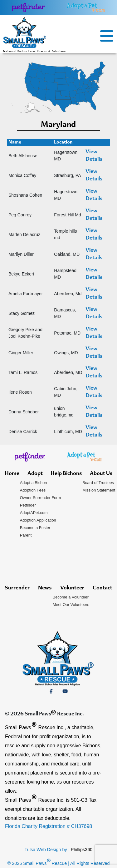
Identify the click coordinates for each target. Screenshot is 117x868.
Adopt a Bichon (34, 483)
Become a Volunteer (71, 597)
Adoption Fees (33, 490)
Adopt (35, 474)
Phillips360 (82, 850)
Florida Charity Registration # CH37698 (49, 826)
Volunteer (72, 588)
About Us (101, 474)
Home (12, 474)
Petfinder (28, 505)
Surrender (17, 588)
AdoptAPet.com (34, 513)
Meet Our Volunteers (71, 605)
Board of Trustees (98, 483)
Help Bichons (66, 474)
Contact (102, 588)
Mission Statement (99, 490)
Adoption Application (38, 520)
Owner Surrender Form (41, 498)
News (45, 588)
